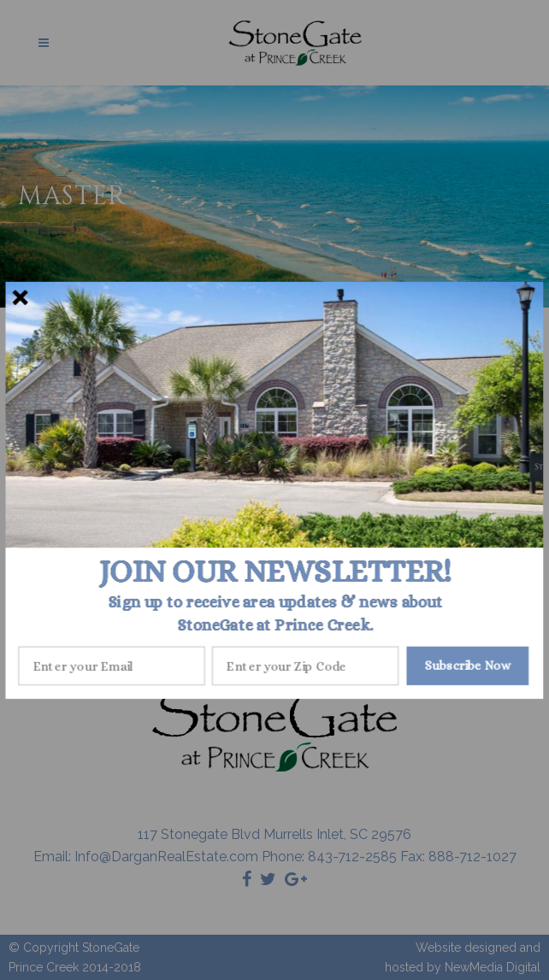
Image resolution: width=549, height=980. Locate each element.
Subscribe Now (468, 665)
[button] (275, 570)
